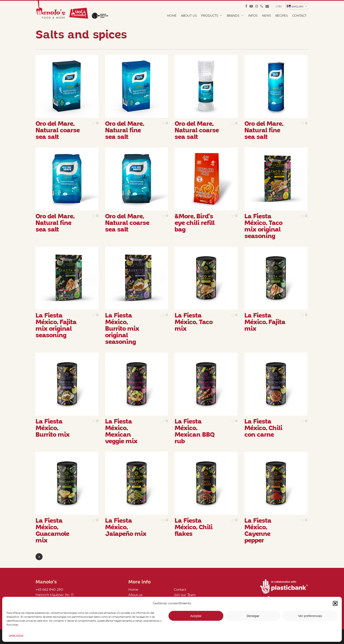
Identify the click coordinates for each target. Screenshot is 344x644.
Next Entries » (39, 557)
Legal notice (16, 635)
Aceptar (196, 616)
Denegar (253, 616)
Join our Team (185, 595)
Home (133, 589)
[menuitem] (297, 7)
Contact (180, 589)
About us (135, 595)
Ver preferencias (310, 616)
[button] (335, 603)
